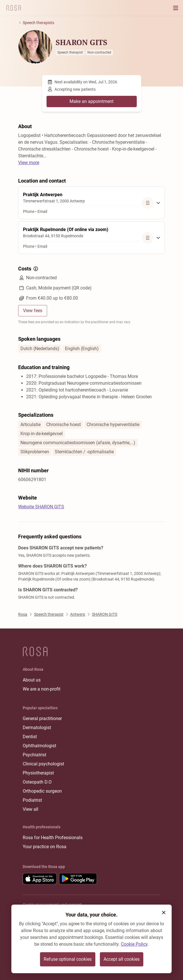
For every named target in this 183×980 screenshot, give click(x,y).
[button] (164, 913)
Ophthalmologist (39, 746)
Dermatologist (37, 728)
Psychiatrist (34, 755)
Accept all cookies (122, 959)
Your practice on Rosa (45, 847)
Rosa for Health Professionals (53, 838)
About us (32, 680)
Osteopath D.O (37, 782)
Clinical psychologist (43, 764)
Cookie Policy (134, 944)
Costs (29, 269)
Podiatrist (32, 800)
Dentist (30, 737)
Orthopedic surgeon (42, 791)
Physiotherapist (38, 773)
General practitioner (42, 718)
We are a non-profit (42, 689)
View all (30, 809)
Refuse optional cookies (68, 959)
